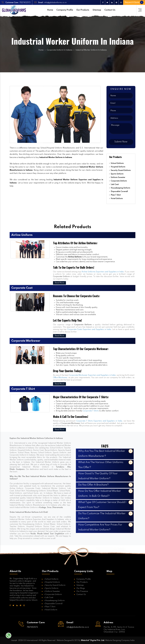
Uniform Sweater (117, 177)
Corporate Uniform (118, 181)
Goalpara (20, 469)
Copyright (14, 640)
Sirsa (49, 508)
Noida (33, 534)
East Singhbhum (57, 534)
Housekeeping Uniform (120, 188)
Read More (59, 283)
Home (50, 10)
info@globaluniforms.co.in (55, 3)
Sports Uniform (116, 174)
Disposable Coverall (118, 192)
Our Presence (82, 591)
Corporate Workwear (71, 423)
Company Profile (65, 10)
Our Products (83, 10)
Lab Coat (114, 185)
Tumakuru (60, 467)
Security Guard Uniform (120, 170)
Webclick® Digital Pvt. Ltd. (93, 640)
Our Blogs (81, 588)
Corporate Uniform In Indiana (60, 50)
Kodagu (43, 508)
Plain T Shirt (115, 195)
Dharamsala (58, 508)
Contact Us (110, 10)
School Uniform (116, 163)
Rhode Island (43, 534)
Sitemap (97, 10)
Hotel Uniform (116, 199)
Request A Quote (134, 2)
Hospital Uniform (117, 167)
